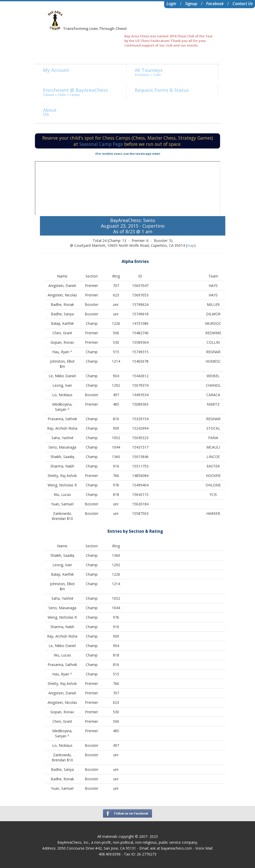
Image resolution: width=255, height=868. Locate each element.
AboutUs (50, 112)
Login (171, 4)
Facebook (215, 4)
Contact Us (243, 4)
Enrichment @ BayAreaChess (75, 92)
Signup (191, 4)
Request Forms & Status (162, 90)
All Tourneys (149, 72)
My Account (56, 70)
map (191, 245)
